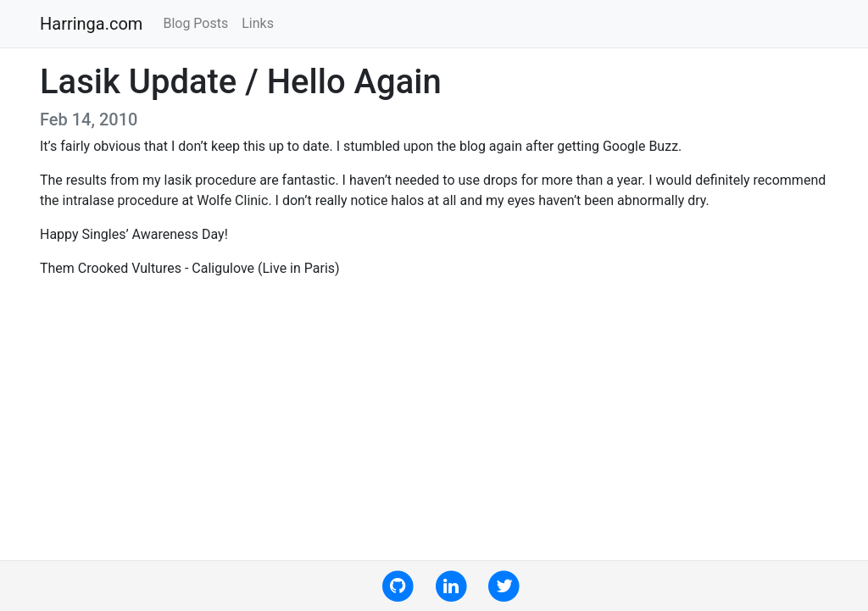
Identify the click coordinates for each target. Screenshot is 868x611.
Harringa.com (91, 24)
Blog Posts (195, 23)
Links (258, 23)
